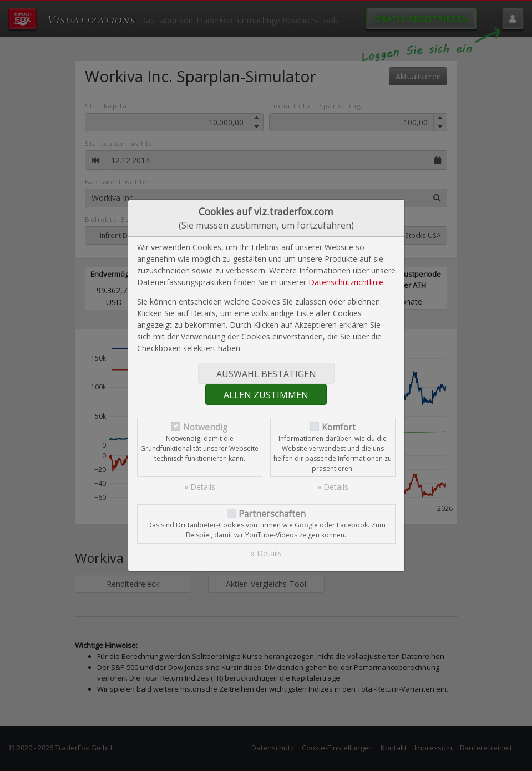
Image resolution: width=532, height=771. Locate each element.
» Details (200, 487)
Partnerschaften (272, 514)
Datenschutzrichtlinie (346, 282)
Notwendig (205, 427)
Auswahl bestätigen (266, 374)
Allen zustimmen (266, 395)
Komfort (339, 427)
